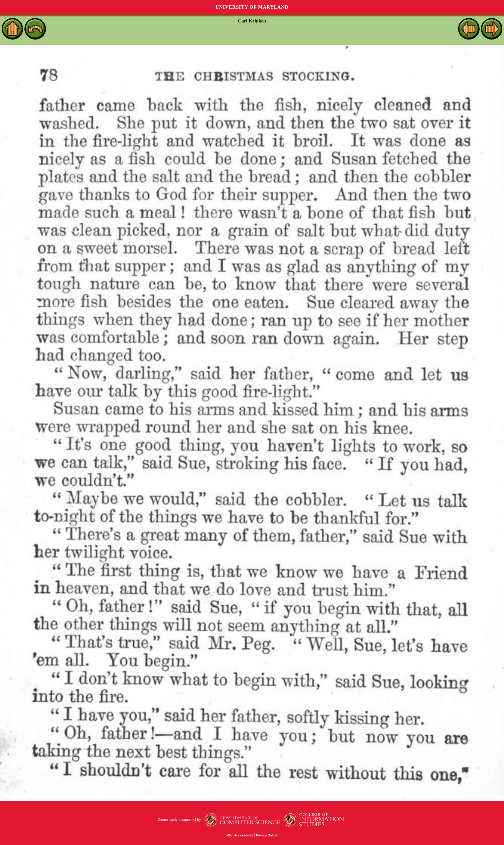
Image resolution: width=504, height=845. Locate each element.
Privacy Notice (267, 835)
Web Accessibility (240, 835)
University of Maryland (252, 7)
